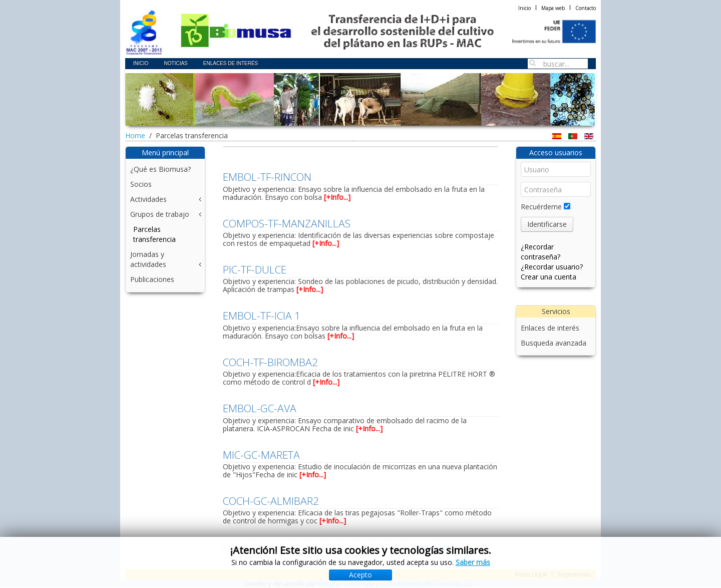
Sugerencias (574, 574)
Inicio (524, 8)
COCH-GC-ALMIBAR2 (271, 501)
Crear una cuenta (549, 277)
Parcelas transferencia (154, 234)
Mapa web (553, 8)
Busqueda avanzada (554, 343)
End (448, 547)
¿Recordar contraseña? (540, 252)
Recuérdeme (541, 207)
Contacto (586, 8)
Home (135, 135)
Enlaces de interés (550, 328)
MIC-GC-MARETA (261, 455)
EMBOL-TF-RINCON (267, 177)
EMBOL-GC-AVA (260, 408)
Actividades (148, 199)
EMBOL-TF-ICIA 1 (262, 316)
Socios (141, 184)
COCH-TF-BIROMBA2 (270, 362)
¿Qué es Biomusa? (160, 169)
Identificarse (547, 224)
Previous (271, 547)
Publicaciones (152, 279)
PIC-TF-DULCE (255, 269)
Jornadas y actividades (148, 259)
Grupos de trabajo (160, 214)
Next (421, 547)
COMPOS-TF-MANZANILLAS (287, 223)
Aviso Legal (531, 574)
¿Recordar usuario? (552, 267)
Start (237, 547)
